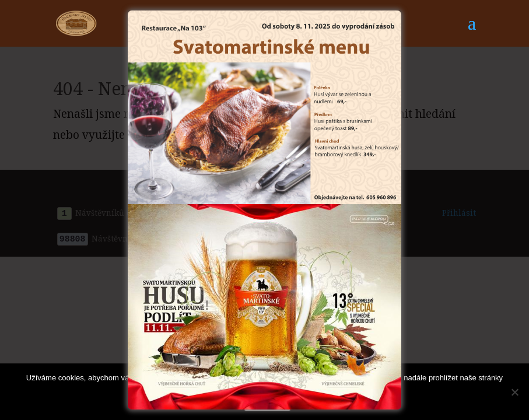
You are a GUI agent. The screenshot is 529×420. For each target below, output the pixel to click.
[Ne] (514, 392)
